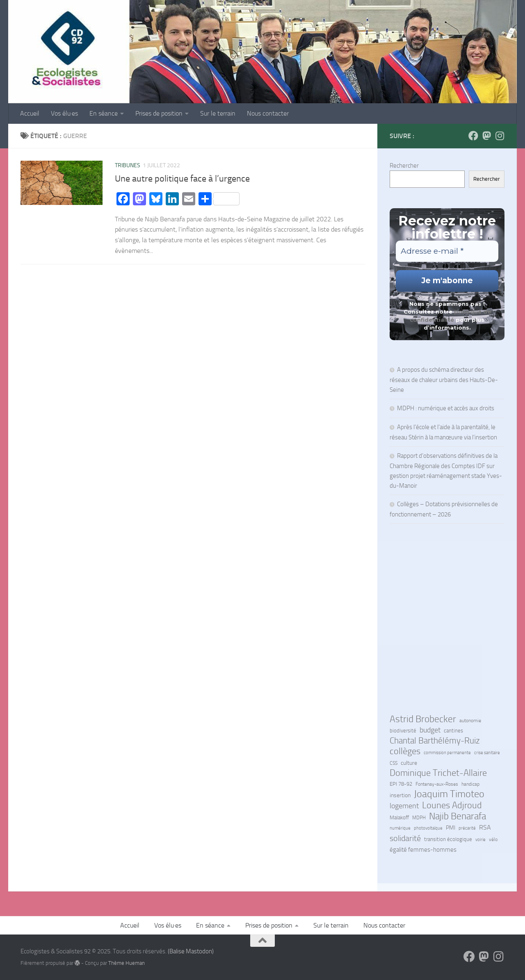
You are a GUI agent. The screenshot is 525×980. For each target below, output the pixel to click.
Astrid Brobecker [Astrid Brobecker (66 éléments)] (423, 719)
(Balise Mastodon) (191, 951)
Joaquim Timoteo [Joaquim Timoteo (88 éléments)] (449, 794)
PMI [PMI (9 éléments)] (451, 828)
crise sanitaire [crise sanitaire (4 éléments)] (487, 753)
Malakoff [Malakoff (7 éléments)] (399, 817)
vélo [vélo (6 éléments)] (493, 839)
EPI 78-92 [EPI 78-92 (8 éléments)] (401, 784)
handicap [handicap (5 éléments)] (470, 784)
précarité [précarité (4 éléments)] (467, 828)
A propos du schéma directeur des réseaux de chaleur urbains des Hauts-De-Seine (444, 380)
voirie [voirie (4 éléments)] (480, 840)
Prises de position (159, 113)
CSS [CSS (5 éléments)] (394, 763)
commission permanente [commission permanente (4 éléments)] (447, 753)
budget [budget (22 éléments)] (430, 730)
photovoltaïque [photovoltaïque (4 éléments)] (428, 828)
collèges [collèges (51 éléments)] (405, 751)
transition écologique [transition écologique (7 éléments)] (448, 839)
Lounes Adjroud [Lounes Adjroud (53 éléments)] (452, 805)
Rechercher (404, 166)
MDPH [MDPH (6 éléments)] (419, 818)
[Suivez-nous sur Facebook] (473, 136)
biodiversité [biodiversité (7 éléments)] (403, 731)
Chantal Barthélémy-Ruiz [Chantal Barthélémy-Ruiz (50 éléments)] (435, 741)
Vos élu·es (64, 113)
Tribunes (128, 165)
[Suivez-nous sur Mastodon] (486, 136)
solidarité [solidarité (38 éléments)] (405, 838)
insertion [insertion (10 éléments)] (400, 795)
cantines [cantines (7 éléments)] (453, 731)
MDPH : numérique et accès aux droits (446, 408)
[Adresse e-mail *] (447, 251)
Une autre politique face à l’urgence (182, 179)
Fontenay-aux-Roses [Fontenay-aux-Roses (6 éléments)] (437, 784)
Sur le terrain (218, 113)
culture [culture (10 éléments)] (409, 763)
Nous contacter (268, 113)
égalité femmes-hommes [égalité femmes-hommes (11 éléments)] (423, 850)
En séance (104, 113)
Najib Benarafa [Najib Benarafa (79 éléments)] (458, 816)
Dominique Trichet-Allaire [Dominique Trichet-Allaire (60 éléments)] (438, 773)
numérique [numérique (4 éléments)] (400, 828)
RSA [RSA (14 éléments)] (485, 827)
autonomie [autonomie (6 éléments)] (470, 721)
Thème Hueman (127, 963)
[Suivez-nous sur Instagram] (500, 136)
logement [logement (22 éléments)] (404, 806)
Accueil (30, 113)
